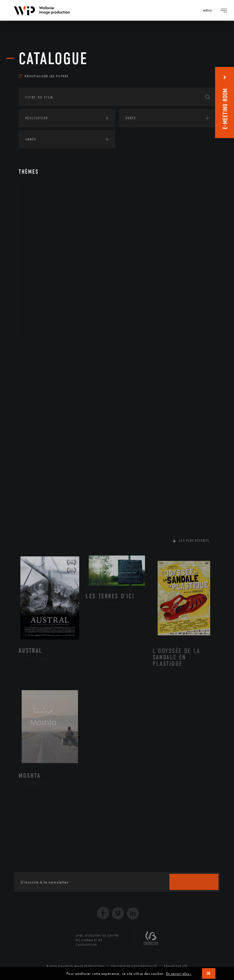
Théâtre (39, 327)
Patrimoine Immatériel (54, 278)
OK (209, 973)
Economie (34, 385)
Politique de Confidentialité (134, 966)
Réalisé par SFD (176, 966)
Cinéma (38, 239)
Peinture (39, 288)
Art (28, 192)
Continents (36, 347)
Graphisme (42, 249)
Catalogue (53, 59)
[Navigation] (210, 10)
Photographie (45, 307)
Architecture (44, 210)
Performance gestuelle (55, 297)
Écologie (33, 366)
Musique (40, 269)
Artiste (38, 230)
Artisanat (41, 220)
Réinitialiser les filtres (44, 76)
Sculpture (41, 317)
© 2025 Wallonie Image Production (75, 966)
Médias (31, 404)
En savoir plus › (179, 974)
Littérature (42, 259)
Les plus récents (194, 540)
